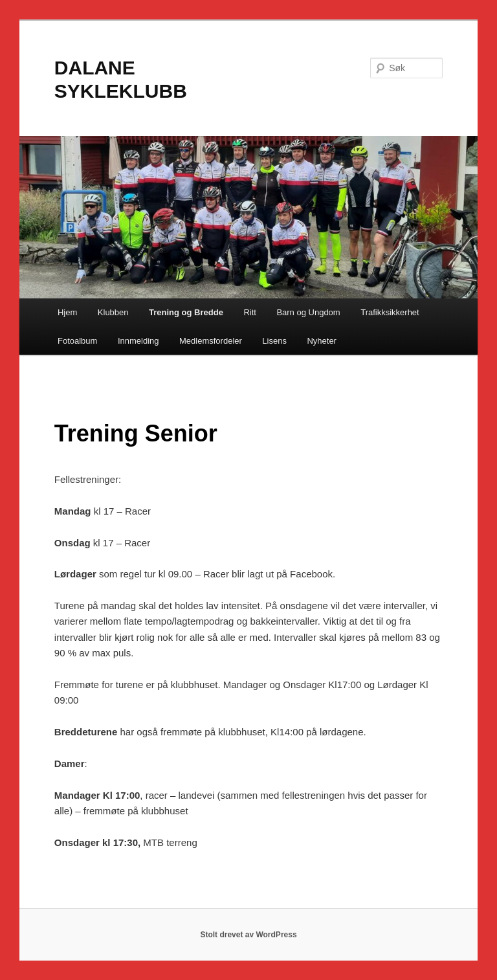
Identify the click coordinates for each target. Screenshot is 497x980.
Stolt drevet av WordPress (248, 935)
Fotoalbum (77, 341)
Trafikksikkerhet (390, 312)
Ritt (250, 312)
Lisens (274, 341)
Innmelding (138, 341)
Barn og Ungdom (308, 312)
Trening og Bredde (186, 312)
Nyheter (322, 341)
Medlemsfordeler (211, 341)
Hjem (67, 312)
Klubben (113, 312)
